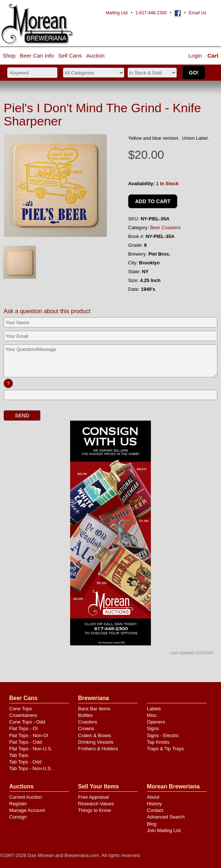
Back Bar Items (94, 709)
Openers (156, 722)
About (153, 797)
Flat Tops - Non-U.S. (31, 749)
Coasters (88, 722)
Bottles (86, 715)
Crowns (86, 728)
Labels (154, 709)
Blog (152, 824)
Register (18, 804)
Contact (155, 810)
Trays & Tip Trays (165, 749)
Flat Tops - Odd (26, 742)
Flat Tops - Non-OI (29, 735)
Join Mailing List (164, 830)
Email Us (198, 13)
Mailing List (117, 13)
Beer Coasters (165, 228)
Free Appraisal (94, 797)
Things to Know (95, 810)
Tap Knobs (158, 742)
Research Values (96, 804)
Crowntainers (23, 715)
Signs (153, 728)
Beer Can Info (37, 56)
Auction (95, 56)
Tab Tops (19, 755)
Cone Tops (21, 709)
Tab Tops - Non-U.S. (31, 768)
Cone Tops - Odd (27, 722)
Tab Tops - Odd (25, 762)
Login (195, 56)
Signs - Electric (163, 735)
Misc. (152, 715)
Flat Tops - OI (23, 728)
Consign (18, 817)
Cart (213, 56)
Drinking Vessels (96, 742)
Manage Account (27, 810)
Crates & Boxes (95, 735)
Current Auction (26, 797)
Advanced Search (166, 817)
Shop (9, 56)
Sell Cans (70, 56)
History (154, 804)
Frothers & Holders (98, 749)
